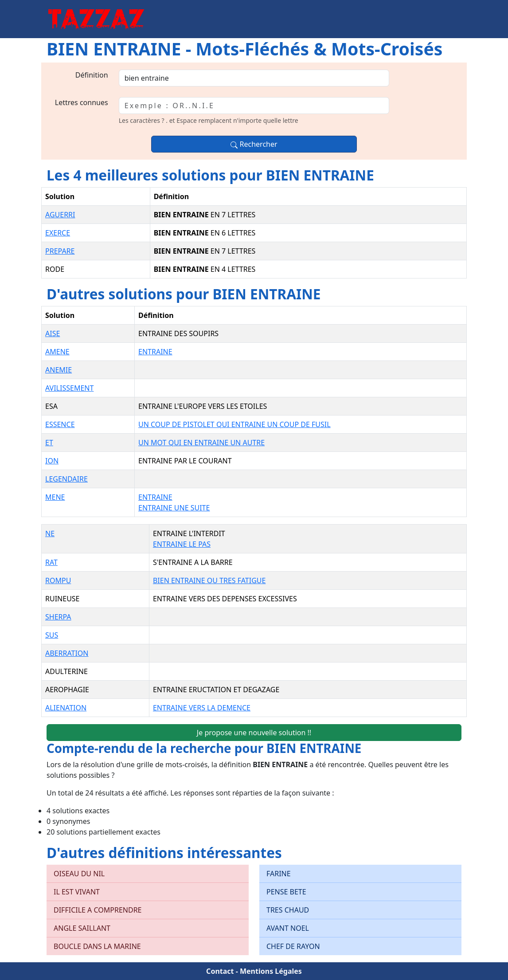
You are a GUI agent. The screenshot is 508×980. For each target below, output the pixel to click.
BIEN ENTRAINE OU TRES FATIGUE (209, 580)
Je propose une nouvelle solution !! (254, 733)
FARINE (279, 874)
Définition (92, 75)
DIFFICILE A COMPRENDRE (98, 910)
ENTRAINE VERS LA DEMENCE (202, 708)
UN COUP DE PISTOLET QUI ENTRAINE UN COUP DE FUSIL (234, 424)
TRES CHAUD (288, 910)
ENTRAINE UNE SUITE (174, 508)
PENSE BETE (286, 892)
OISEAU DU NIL (79, 874)
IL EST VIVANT (77, 892)
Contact (220, 971)
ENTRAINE (155, 352)
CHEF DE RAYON (293, 946)
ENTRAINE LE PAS (182, 544)
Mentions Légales (271, 971)
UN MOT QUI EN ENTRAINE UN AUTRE (201, 443)
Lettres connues (82, 102)
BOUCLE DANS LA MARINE (97, 946)
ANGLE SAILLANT (82, 928)
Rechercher (254, 144)
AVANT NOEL (288, 928)
